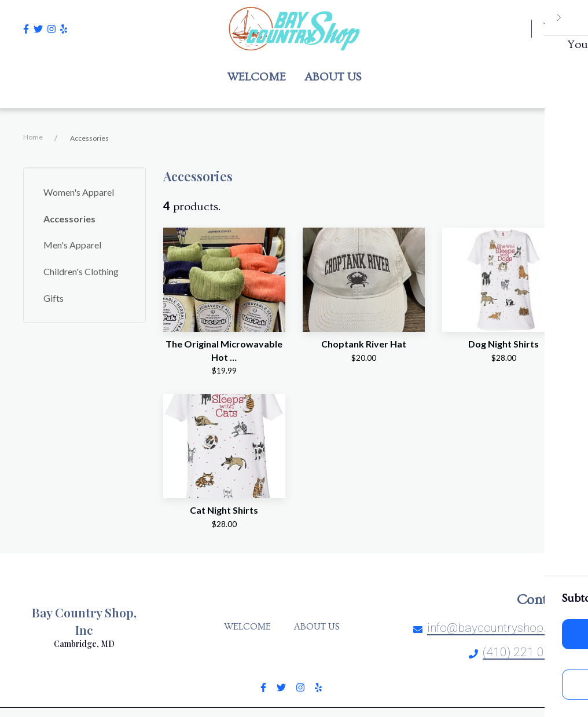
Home (33, 137)
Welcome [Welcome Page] (256, 77)
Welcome (251, 627)
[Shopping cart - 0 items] (550, 28)
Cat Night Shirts (224, 510)
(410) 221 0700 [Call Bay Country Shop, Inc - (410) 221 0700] (524, 652)
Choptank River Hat (364, 344)
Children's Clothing (81, 271)
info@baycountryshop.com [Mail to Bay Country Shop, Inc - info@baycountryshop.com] (498, 628)
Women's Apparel (79, 192)
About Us (320, 627)
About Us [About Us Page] (333, 77)
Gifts (54, 298)
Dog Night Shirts (504, 344)
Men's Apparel (72, 245)
